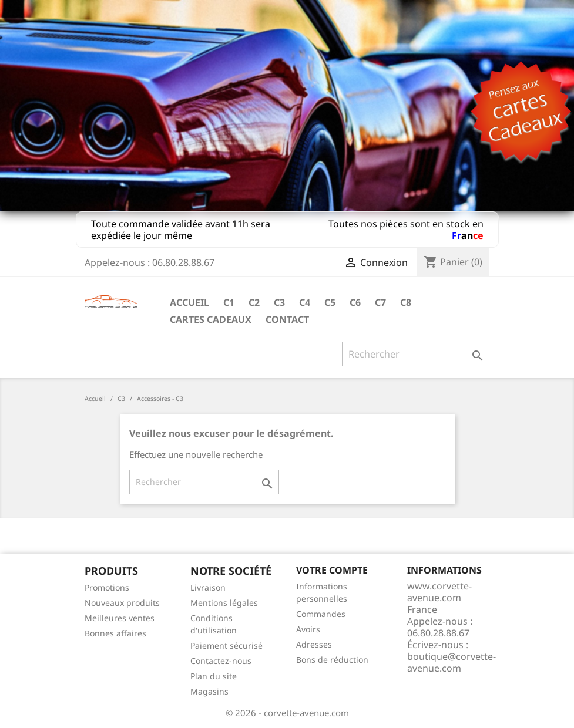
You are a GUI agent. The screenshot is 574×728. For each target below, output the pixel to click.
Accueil (189, 302)
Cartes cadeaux (211, 319)
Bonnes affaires (115, 633)
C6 (355, 302)
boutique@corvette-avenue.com (452, 662)
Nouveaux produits (122, 603)
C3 (279, 302)
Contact (287, 319)
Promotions (107, 587)
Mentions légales (224, 603)
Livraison (208, 587)
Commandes (321, 614)
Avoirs (308, 629)
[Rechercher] (416, 354)
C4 (305, 302)
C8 (406, 302)
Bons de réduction (332, 660)
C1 (229, 302)
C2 (254, 302)
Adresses (314, 644)
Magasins (209, 691)
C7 (380, 302)
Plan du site (214, 676)
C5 (330, 302)
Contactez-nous (221, 661)
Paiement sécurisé (226, 646)
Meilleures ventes (120, 618)
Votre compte (332, 570)
